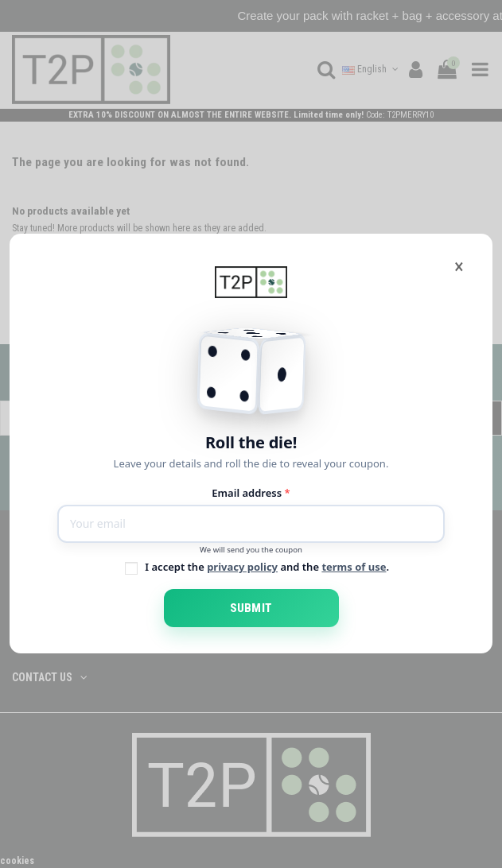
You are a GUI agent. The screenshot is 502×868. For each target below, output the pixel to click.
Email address (251, 493)
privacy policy (242, 567)
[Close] (459, 267)
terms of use (354, 567)
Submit (251, 608)
